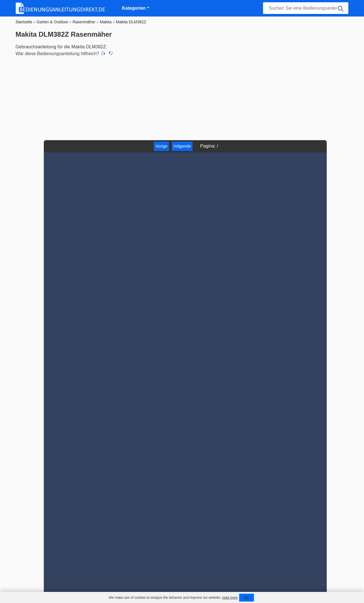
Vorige (161, 146)
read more (230, 598)
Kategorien (134, 8)
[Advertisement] (182, 98)
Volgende (182, 146)
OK (247, 598)
